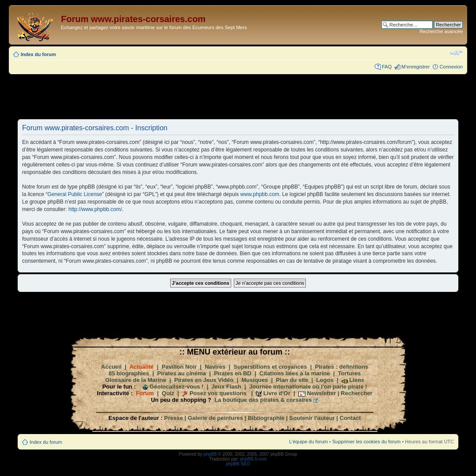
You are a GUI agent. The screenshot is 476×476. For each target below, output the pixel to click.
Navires (215, 367)
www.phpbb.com (260, 194)
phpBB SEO (238, 464)
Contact (350, 418)
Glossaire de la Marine (136, 380)
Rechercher (357, 393)
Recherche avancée (441, 31)
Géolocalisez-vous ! (176, 387)
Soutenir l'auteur (312, 418)
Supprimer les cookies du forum (367, 442)
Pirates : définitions (342, 367)
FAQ (387, 67)
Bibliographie (266, 418)
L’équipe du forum (308, 442)
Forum (145, 393)
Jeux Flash (227, 387)
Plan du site (292, 380)
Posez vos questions (218, 393)
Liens (357, 380)
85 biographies (129, 373)
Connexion (451, 67)
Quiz (168, 393)
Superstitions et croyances (270, 367)
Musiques (255, 380)
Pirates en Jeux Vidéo (204, 380)
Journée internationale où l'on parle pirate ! (308, 387)
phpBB (210, 454)
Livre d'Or (277, 393)
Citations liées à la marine (295, 373)
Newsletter (321, 393)
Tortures (350, 373)
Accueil (111, 367)
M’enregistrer (415, 67)
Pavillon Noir (179, 367)
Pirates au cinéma (182, 373)
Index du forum (38, 54)
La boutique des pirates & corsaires (263, 400)
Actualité (142, 367)
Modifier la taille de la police (456, 53)
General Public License (74, 194)
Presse (173, 418)
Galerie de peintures (215, 418)
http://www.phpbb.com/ (95, 209)
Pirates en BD (233, 373)
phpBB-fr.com (253, 459)
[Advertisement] (238, 96)
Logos (325, 380)
